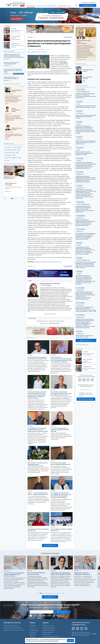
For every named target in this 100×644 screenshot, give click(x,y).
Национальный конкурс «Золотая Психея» (14, 630)
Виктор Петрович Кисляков (88, 78)
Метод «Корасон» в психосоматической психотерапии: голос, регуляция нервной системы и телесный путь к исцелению (61, 360)
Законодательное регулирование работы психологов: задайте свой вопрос (13, 71)
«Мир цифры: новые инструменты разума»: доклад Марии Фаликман (61, 574)
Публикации (31, 6)
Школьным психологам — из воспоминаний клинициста (11, 78)
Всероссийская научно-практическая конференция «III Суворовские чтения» (86, 117)
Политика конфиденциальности (51, 637)
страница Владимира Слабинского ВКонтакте (48, 262)
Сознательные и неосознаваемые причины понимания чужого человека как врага (14, 574)
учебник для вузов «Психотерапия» (46, 257)
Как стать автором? (50, 314)
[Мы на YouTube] (88, 380)
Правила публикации (48, 632)
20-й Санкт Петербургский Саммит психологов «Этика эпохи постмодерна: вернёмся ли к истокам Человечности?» (86, 96)
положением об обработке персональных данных (86, 394)
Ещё (69, 6)
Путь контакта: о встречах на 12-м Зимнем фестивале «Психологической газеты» (38, 464)
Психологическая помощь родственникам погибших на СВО (60, 464)
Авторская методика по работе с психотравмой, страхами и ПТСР (37, 358)
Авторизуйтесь (44, 323)
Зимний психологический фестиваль (13, 628)
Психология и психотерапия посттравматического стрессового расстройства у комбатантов (61, 393)
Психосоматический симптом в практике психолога (36, 574)
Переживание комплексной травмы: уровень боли (38, 530)
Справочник (32, 634)
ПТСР (48, 49)
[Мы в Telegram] (80, 380)
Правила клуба (46, 634)
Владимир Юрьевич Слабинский (39, 52)
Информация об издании (49, 630)
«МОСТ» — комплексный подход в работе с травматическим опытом (38, 494)
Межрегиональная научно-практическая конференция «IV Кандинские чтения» (84, 153)
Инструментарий (51, 6)
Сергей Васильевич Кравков (88, 70)
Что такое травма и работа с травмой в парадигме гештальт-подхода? (60, 430)
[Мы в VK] (84, 380)
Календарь (32, 637)
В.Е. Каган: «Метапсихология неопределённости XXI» (11, 63)
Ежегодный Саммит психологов (12, 626)
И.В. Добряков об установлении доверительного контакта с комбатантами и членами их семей (38, 430)
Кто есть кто (40, 6)
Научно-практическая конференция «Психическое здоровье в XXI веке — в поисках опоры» (86, 142)
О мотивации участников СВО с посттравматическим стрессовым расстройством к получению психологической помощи (61, 495)
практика (31, 49)
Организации (62, 6)
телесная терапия (40, 49)
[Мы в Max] (92, 380)
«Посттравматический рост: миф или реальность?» (62, 530)
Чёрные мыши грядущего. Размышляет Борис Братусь (82, 574)
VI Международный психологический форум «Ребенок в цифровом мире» (86, 107)
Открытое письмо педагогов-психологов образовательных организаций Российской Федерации (14, 56)
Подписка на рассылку (48, 626)
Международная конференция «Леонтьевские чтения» (84, 336)
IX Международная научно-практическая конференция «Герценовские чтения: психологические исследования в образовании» (85, 209)
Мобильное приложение (49, 628)
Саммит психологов (18, 74)
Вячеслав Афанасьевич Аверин (84, 41)
